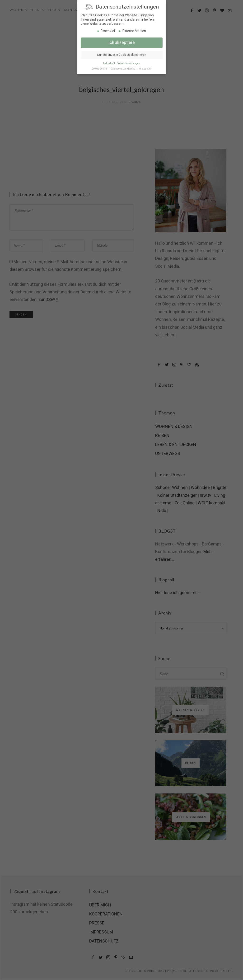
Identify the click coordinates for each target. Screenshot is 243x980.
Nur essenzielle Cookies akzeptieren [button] (122, 55)
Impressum (145, 68)
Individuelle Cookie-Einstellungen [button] (122, 63)
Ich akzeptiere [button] (122, 42)
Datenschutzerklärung (123, 68)
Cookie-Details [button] (100, 68)
